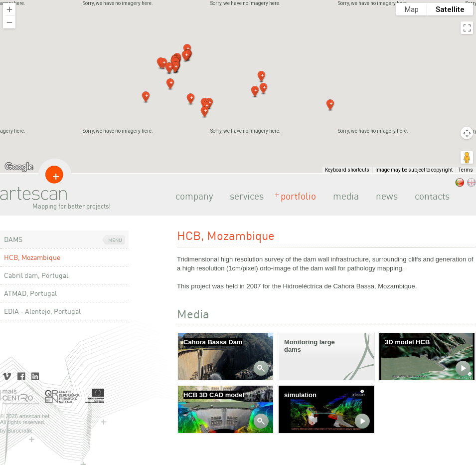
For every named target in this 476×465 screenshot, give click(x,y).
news (384, 196)
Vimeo (7, 375)
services (244, 196)
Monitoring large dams (310, 346)
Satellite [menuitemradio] (450, 9)
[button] (255, 92)
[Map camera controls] (467, 133)
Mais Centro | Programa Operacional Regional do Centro (20, 397)
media (343, 196)
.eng (472, 183)
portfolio (295, 196)
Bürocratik (20, 431)
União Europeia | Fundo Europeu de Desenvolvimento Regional (95, 397)
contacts (429, 196)
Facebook (21, 375)
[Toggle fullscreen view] (467, 28)
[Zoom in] (9, 9)
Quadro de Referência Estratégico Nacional (62, 397)
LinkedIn (35, 375)
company (191, 196)
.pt (460, 183)
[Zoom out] (9, 22)
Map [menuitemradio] (412, 9)
